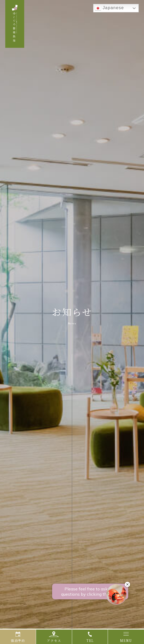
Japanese (109, 8)
